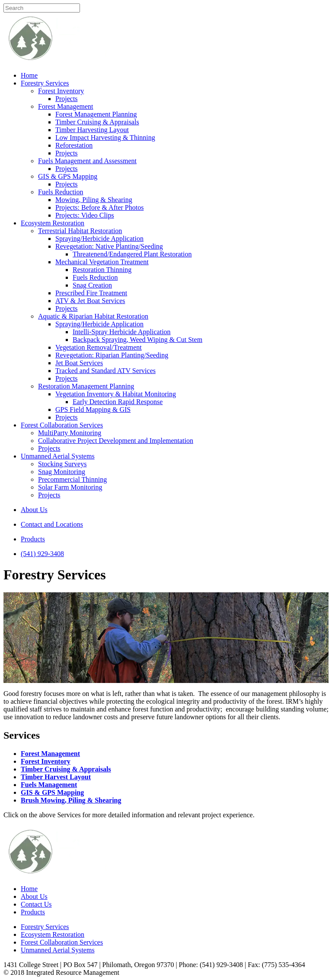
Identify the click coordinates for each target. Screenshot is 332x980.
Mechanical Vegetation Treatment (102, 262)
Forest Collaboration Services (62, 425)
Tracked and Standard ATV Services (105, 371)
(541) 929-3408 (42, 554)
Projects (67, 99)
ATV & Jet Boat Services (90, 301)
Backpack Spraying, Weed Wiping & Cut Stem (137, 340)
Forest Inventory (61, 91)
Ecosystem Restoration (53, 223)
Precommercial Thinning (72, 479)
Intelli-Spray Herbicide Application (122, 332)
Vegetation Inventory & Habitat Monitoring (116, 394)
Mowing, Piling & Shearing (94, 200)
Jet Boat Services (79, 363)
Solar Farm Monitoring (70, 487)
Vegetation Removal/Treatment (99, 347)
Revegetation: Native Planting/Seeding (109, 246)
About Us (34, 510)
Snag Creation (92, 285)
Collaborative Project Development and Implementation (116, 441)
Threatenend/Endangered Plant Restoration (132, 254)
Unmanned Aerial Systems (58, 456)
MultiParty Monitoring (70, 433)
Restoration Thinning (102, 270)
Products (33, 539)
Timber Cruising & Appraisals (97, 122)
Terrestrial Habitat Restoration (80, 231)
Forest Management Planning (96, 114)
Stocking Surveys (62, 464)
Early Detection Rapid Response (118, 402)
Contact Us (36, 904)
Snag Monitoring (62, 472)
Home (29, 75)
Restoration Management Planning (86, 386)
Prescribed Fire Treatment (91, 293)
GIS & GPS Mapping (68, 176)
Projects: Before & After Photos (99, 207)
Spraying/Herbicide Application (99, 239)
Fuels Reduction (61, 192)
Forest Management (66, 106)
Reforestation (74, 145)
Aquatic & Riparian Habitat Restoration (93, 316)
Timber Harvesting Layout (92, 130)
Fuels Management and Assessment (87, 161)
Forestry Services (45, 83)
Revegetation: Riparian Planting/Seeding (112, 355)
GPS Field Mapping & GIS (93, 409)
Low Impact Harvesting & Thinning (105, 138)
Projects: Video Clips (85, 215)
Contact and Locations (52, 524)
